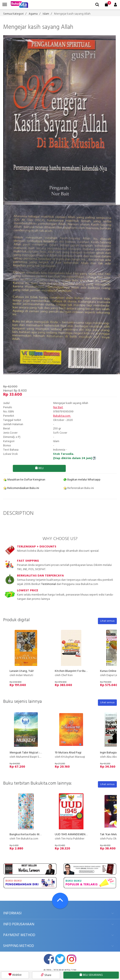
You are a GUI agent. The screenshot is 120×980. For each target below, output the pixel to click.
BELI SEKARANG (91, 975)
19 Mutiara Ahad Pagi (68, 753)
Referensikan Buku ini (79, 488)
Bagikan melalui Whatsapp (82, 480)
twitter (60, 959)
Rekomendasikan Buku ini (21, 488)
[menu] (5, 5)
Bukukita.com (62, 416)
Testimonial (49, 584)
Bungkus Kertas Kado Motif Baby (30, 835)
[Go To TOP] (60, 901)
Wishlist (15, 975)
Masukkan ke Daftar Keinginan (24, 480)
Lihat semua (107, 621)
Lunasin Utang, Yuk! (22, 671)
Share (46, 975)
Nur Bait (58, 407)
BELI (39, 468)
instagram (71, 959)
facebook (49, 959)
